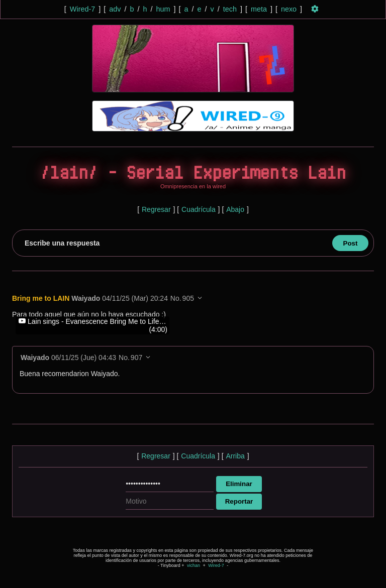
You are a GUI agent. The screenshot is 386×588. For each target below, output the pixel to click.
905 (188, 298)
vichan (194, 565)
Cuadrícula (199, 209)
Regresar (156, 209)
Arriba (235, 456)
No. (176, 298)
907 (136, 358)
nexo (289, 9)
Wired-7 (82, 9)
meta (259, 9)
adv (115, 9)
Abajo (235, 209)
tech (230, 9)
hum (163, 9)
